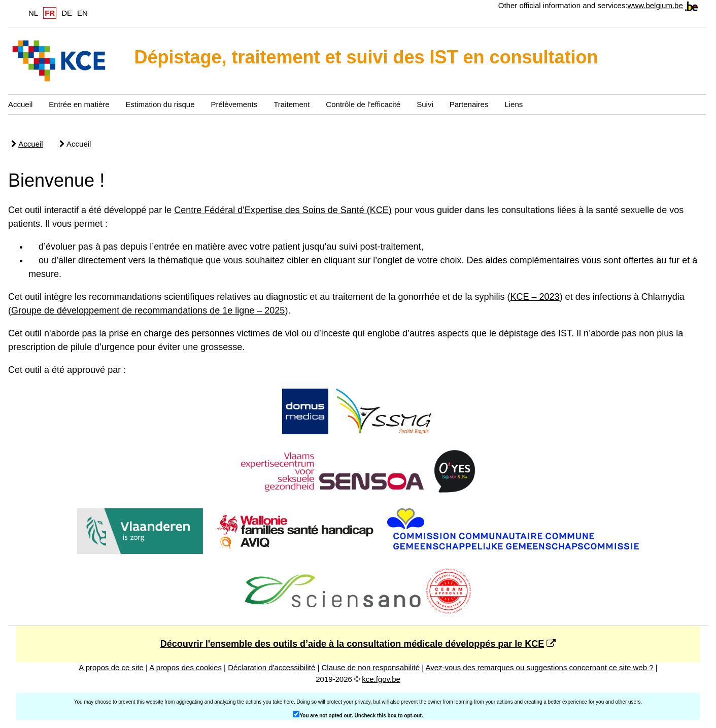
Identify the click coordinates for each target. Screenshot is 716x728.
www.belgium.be (655, 5)
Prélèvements (234, 104)
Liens (514, 104)
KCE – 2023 (535, 297)
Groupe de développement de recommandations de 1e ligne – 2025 (148, 310)
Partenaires (469, 104)
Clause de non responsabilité (371, 667)
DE (67, 13)
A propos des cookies (185, 667)
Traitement (292, 104)
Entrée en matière (79, 104)
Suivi (425, 104)
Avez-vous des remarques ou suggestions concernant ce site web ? (539, 667)
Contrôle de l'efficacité (363, 104)
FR (50, 13)
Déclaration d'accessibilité (271, 667)
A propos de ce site (111, 667)
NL (33, 13)
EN (82, 13)
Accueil (20, 104)
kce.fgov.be (381, 679)
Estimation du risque (160, 104)
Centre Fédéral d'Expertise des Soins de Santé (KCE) (283, 210)
